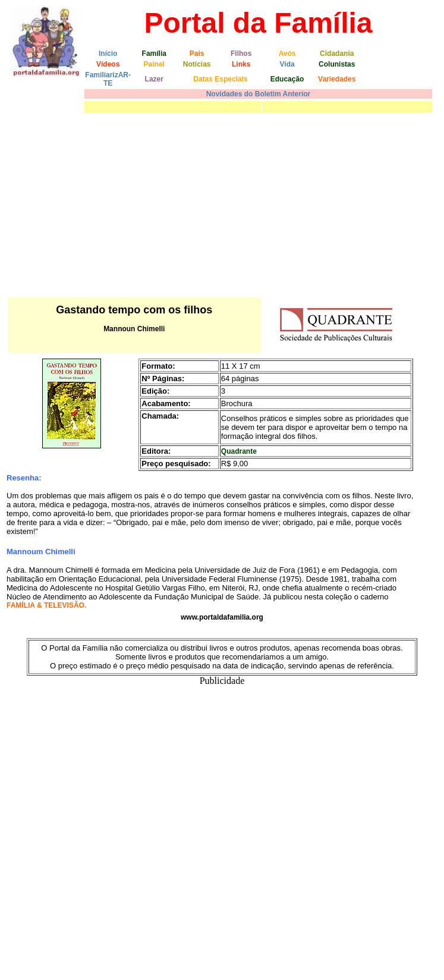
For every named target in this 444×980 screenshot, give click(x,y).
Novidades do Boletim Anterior (259, 94)
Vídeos (108, 64)
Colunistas (337, 64)
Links (241, 64)
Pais (197, 54)
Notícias (197, 64)
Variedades (337, 79)
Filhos (241, 54)
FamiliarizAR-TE (108, 79)
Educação (287, 79)
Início (108, 54)
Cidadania (337, 54)
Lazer (154, 79)
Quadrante (239, 451)
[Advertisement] (222, 205)
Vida (287, 64)
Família (154, 54)
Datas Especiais (220, 79)
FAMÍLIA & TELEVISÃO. (46, 605)
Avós (287, 54)
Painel (154, 64)
